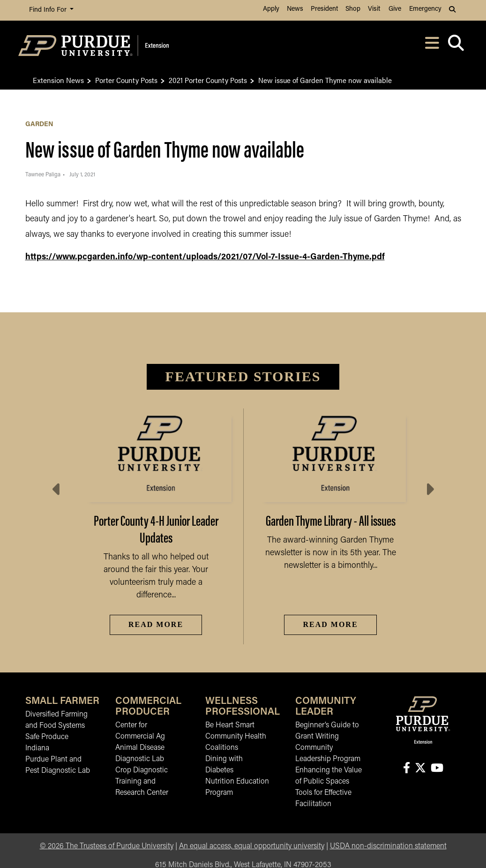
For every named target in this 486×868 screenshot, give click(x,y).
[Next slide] (429, 490)
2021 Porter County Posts (208, 80)
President (324, 9)
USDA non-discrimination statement (388, 846)
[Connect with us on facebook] (406, 769)
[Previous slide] (57, 490)
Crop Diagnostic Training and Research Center (142, 782)
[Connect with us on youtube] (437, 769)
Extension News (58, 80)
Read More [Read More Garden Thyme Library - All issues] (330, 624)
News (295, 9)
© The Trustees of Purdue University (107, 846)
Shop (353, 9)
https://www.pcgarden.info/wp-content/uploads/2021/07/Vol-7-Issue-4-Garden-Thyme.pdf (205, 257)
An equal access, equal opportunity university (252, 846)
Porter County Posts (126, 80)
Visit (374, 9)
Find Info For (49, 10)
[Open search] (456, 46)
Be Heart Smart (230, 725)
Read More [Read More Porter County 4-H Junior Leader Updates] (156, 624)
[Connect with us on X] (420, 769)
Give (395, 9)
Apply (271, 9)
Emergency (425, 9)
